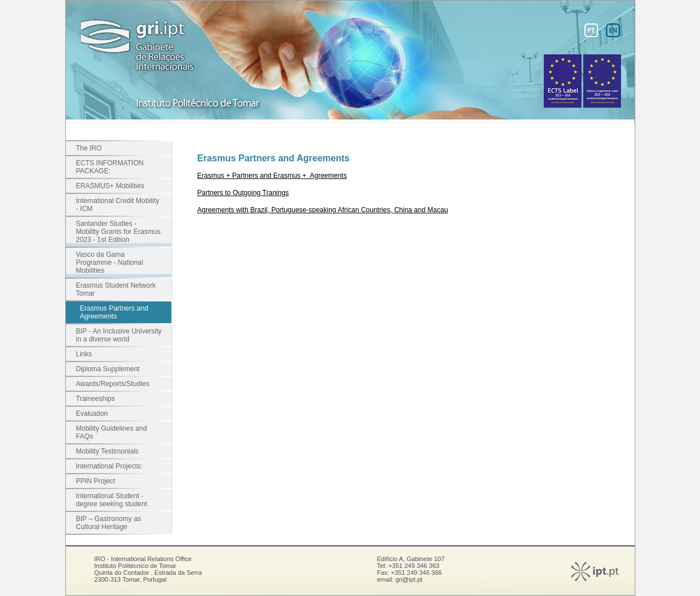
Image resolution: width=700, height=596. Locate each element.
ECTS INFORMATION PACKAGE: (110, 167)
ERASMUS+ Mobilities (110, 186)
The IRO (89, 148)
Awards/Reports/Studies (113, 384)
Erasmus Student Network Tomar (116, 289)
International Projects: (109, 466)
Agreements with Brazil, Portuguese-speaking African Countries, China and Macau (323, 210)
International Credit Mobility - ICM (118, 205)
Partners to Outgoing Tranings (243, 193)
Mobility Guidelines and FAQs (112, 432)
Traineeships (96, 399)
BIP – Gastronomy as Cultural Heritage (109, 523)
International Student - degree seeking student (112, 500)
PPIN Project (96, 481)
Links (84, 354)
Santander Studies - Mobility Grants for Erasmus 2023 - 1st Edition (118, 232)
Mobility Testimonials (108, 451)
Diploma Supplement (108, 369)
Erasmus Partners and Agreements (114, 312)
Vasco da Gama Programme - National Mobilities (110, 263)
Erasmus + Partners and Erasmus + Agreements (272, 176)
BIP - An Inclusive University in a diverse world (119, 335)
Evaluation (92, 414)
